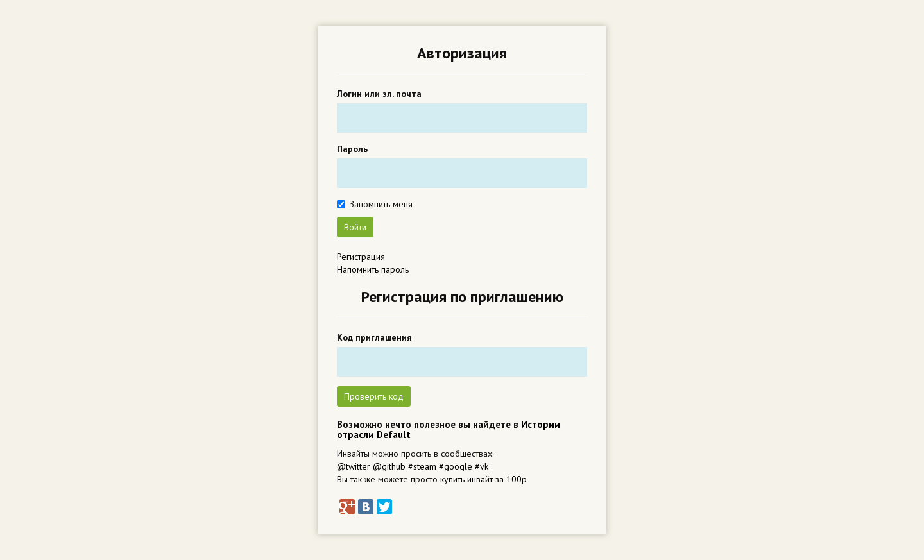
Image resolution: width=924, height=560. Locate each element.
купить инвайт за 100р (483, 479)
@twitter (354, 466)
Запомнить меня (381, 204)
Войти (355, 227)
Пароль (352, 149)
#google (456, 466)
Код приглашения (374, 337)
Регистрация (361, 257)
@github (389, 466)
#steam (422, 466)
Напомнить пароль (373, 269)
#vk (482, 466)
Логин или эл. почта (379, 94)
